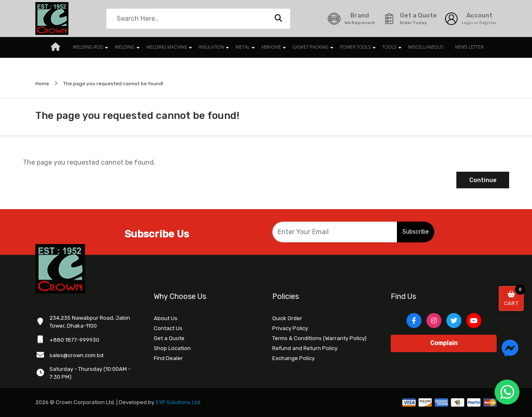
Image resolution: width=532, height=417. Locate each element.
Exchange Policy (293, 358)
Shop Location (172, 348)
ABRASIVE (270, 47)
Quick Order (287, 318)
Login (468, 23)
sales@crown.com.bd (76, 355)
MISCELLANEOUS (418, 47)
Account (479, 15)
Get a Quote (169, 338)
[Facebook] (414, 321)
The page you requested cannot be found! (113, 84)
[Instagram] (434, 321)
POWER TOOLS (351, 47)
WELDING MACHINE (170, 47)
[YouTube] (474, 321)
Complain (444, 343)
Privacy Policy (290, 328)
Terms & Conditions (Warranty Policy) (319, 338)
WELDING (129, 47)
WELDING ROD (94, 47)
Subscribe (416, 232)
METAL (243, 47)
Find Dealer (168, 358)
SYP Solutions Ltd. (179, 402)
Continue (483, 180)
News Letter (460, 47)
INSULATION (213, 47)
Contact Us (168, 328)
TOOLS (383, 47)
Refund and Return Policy (305, 348)
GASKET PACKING (308, 47)
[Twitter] (454, 321)
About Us (166, 318)
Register (488, 23)
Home (42, 84)
